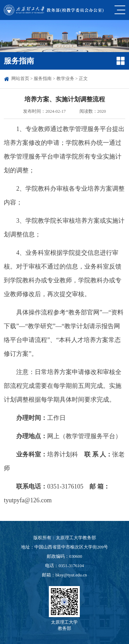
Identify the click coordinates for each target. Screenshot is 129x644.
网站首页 (20, 79)
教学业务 (65, 79)
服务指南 (43, 79)
